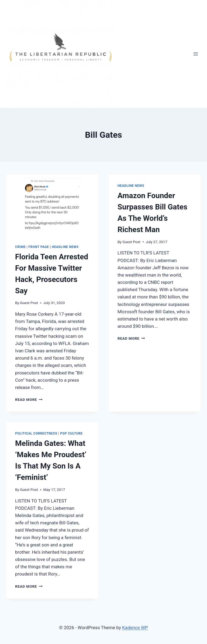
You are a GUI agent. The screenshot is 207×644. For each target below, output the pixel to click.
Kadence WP (135, 628)
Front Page (39, 247)
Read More (29, 400)
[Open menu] (196, 54)
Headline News (65, 247)
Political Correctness (36, 433)
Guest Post (29, 303)
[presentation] (52, 205)
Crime (20, 247)
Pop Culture (71, 433)
